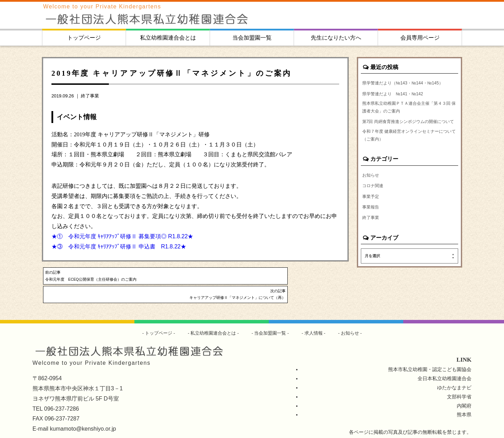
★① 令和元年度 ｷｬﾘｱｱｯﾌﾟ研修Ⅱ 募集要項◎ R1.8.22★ (122, 236)
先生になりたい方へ (336, 38)
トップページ (84, 38)
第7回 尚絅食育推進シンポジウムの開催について (408, 139)
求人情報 (317, 319)
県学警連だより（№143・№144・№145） (401, 87)
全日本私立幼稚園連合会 (444, 364)
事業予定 (372, 223)
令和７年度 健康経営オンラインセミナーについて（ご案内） (409, 160)
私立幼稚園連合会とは (168, 38)
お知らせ (372, 201)
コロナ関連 (374, 212)
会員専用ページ (420, 38)
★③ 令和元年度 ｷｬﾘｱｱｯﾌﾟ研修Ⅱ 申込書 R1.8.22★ (119, 247)
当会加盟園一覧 (252, 38)
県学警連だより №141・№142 (398, 103)
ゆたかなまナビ (454, 373)
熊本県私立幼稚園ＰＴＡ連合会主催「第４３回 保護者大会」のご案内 (409, 119)
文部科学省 (459, 382)
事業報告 (372, 234)
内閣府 (464, 391)
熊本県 (464, 401)
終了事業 (90, 96)
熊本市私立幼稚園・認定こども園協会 (430, 355)
